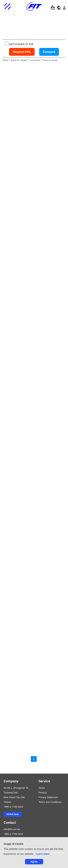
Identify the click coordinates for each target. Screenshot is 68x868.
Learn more (43, 854)
